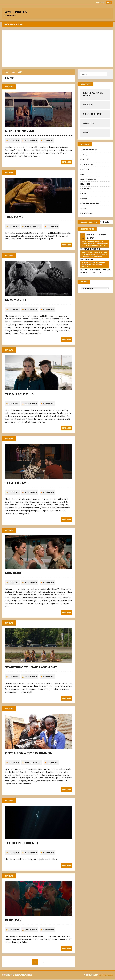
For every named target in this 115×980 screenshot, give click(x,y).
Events (83, 177)
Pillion (86, 134)
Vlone (109, 976)
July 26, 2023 (14, 407)
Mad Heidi (14, 575)
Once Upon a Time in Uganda (29, 754)
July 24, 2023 (14, 495)
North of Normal (21, 135)
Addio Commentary (88, 152)
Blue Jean (14, 921)
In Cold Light (88, 125)
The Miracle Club (20, 397)
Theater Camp (17, 485)
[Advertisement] (57, 49)
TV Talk (83, 211)
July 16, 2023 (14, 931)
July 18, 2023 (14, 764)
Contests (84, 162)
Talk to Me (15, 220)
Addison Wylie (32, 145)
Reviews (84, 201)
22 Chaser (88, 266)
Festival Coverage (88, 181)
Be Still (93, 245)
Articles (84, 157)
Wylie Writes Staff (34, 230)
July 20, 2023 (14, 679)
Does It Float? (86, 172)
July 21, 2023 (14, 585)
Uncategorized (87, 216)
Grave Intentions (92, 255)
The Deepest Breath (22, 844)
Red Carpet (85, 196)
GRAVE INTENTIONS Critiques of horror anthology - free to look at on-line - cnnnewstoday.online (94, 250)
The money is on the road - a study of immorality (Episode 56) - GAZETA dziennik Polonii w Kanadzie (94, 260)
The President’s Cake (92, 116)
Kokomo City (16, 303)
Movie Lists (85, 186)
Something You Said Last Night (31, 669)
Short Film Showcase (89, 206)
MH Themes (100, 976)
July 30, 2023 (14, 230)
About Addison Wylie (14, 26)
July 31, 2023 (14, 145)
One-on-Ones (86, 191)
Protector (100, 2)
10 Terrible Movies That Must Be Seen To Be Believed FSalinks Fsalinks (93, 271)
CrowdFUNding (87, 167)
